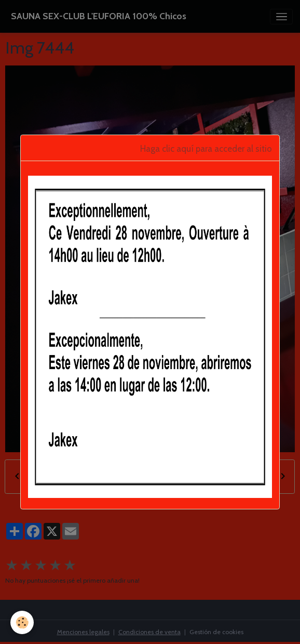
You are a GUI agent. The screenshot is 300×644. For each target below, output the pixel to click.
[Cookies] (22, 622)
